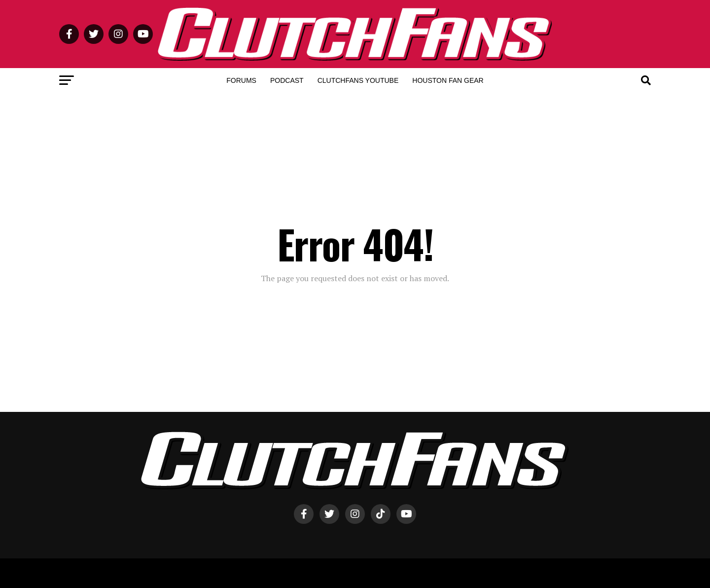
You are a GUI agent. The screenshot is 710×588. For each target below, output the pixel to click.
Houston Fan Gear (448, 80)
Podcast (287, 80)
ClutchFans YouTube (358, 80)
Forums (241, 80)
